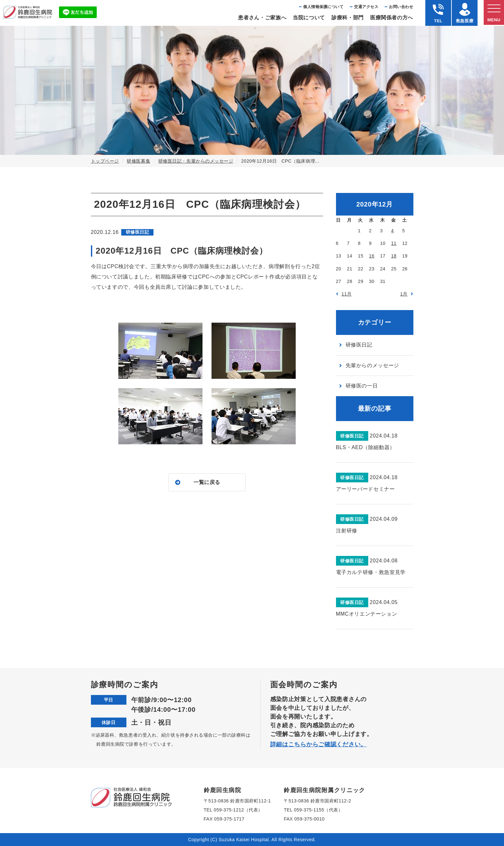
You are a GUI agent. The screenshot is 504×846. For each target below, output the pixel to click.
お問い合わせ (401, 7)
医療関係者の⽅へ (392, 18)
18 (394, 256)
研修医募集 (138, 161)
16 (372, 256)
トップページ (105, 161)
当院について (309, 18)
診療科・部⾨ (348, 18)
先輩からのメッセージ (372, 365)
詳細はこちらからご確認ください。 (319, 744)
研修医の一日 (362, 386)
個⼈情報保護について (323, 7)
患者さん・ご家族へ (262, 18)
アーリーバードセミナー (366, 489)
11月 (346, 294)
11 (394, 243)
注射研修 (347, 531)
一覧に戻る (207, 483)
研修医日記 (359, 345)
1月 (404, 294)
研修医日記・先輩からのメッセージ (196, 161)
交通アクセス (366, 7)
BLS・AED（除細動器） (366, 447)
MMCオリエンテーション (367, 614)
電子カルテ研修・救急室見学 (371, 572)
